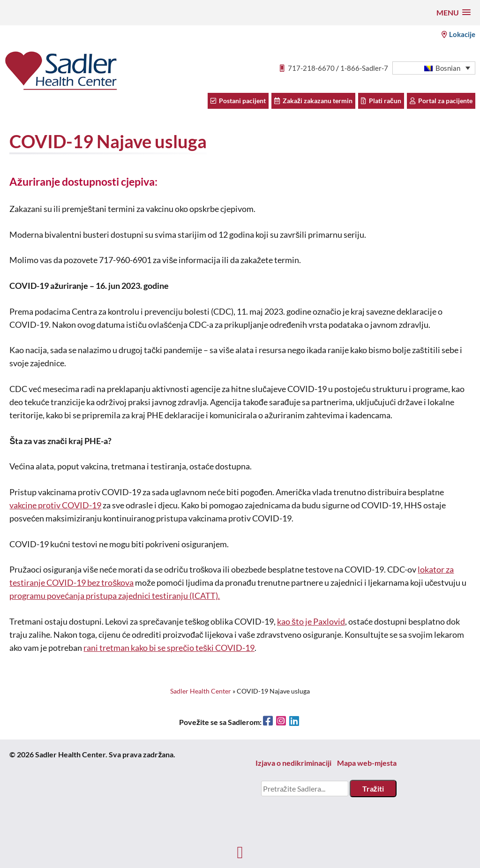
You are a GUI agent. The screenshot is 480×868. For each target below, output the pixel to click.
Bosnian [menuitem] (448, 68)
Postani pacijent (238, 101)
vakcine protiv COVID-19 (55, 505)
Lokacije (458, 34)
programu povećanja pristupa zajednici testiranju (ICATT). (115, 596)
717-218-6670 (311, 68)
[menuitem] (434, 68)
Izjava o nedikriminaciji (293, 763)
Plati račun (381, 101)
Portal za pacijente (441, 101)
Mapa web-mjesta (367, 763)
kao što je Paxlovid (311, 622)
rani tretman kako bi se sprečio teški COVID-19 (169, 648)
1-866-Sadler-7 (364, 68)
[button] (454, 12)
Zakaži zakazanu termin (313, 101)
